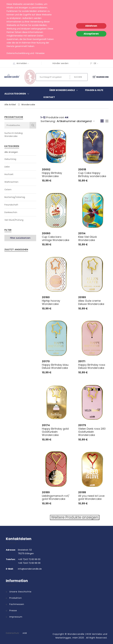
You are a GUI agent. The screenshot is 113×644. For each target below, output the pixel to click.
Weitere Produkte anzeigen (75, 517)
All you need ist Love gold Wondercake (91, 497)
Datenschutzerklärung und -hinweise (26, 53)
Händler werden (60, 63)
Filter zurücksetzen (20, 238)
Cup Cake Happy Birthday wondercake (92, 175)
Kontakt (49, 97)
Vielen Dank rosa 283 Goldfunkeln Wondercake (92, 432)
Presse (13, 611)
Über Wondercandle (64, 90)
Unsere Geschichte (20, 592)
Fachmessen (17, 604)
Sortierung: (48, 121)
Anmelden (24, 63)
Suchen (78, 77)
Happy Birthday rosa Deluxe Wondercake (92, 366)
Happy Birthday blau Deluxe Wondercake (55, 366)
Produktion (16, 598)
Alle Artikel (10, 105)
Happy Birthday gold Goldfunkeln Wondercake (55, 432)
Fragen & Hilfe (94, 90)
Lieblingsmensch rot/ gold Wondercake (56, 497)
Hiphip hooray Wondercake (51, 302)
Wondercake (28, 105)
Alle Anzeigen (11, 152)
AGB (25, 633)
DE (95, 63)
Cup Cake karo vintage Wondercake (56, 238)
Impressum (16, 617)
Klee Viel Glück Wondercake (88, 238)
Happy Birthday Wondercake (52, 175)
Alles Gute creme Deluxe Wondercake (91, 302)
